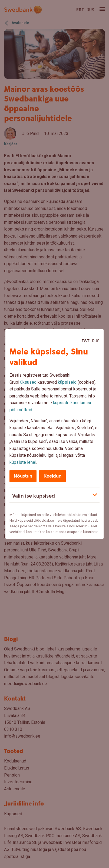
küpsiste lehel (23, 462)
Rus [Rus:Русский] (96, 341)
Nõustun (23, 476)
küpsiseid (67, 382)
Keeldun (52, 476)
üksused (28, 382)
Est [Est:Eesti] (86, 341)
